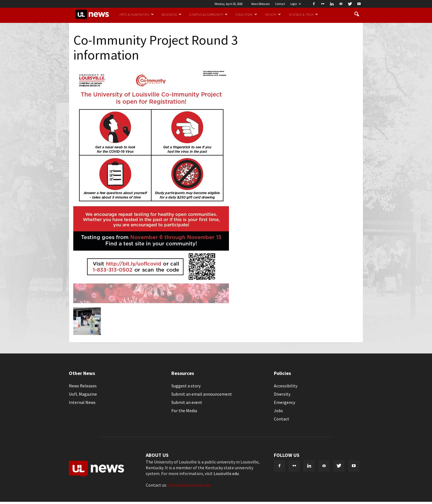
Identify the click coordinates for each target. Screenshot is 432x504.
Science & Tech (303, 14)
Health (273, 14)
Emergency (284, 402)
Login (296, 4)
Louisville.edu (226, 473)
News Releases (260, 4)
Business (172, 14)
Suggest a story (186, 386)
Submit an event (187, 402)
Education (246, 14)
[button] (357, 14)
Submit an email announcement (202, 394)
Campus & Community (208, 14)
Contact (280, 4)
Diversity (282, 394)
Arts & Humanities (137, 14)
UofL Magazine (83, 394)
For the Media (184, 411)
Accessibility (286, 386)
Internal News (82, 402)
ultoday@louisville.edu (189, 485)
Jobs (278, 411)
